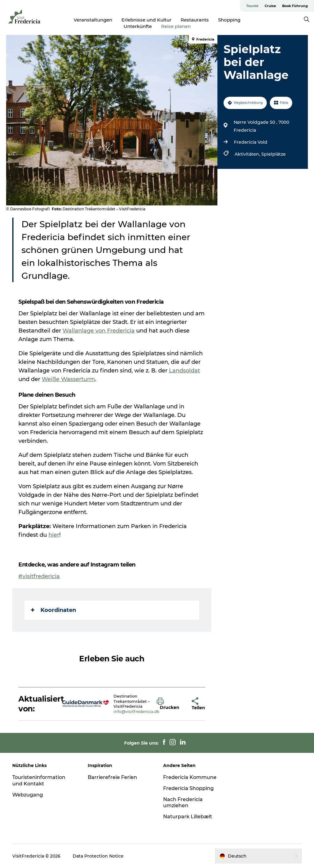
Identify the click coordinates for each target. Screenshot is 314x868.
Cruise (270, 6)
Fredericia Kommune (190, 777)
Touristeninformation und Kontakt (39, 780)
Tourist (252, 6)
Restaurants (195, 20)
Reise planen (176, 26)
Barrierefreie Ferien (112, 777)
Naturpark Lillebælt (188, 817)
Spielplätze (274, 154)
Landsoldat (184, 371)
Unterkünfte (138, 26)
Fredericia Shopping (188, 788)
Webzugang (28, 795)
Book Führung (295, 6)
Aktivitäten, (248, 154)
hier (54, 535)
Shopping (229, 20)
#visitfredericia (39, 576)
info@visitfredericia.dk (136, 711)
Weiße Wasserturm (68, 379)
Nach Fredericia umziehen (183, 803)
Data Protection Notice (98, 856)
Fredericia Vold (251, 142)
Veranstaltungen (93, 20)
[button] (170, 704)
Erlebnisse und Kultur (146, 20)
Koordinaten (54, 610)
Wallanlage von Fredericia (99, 331)
